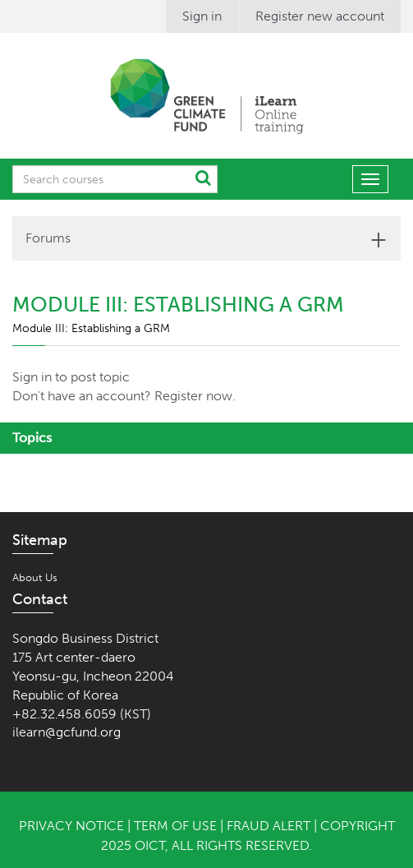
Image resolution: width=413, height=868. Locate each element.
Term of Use (175, 826)
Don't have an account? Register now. (124, 396)
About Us (35, 577)
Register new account (320, 16)
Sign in (202, 16)
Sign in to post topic (71, 377)
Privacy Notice (71, 826)
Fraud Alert (268, 826)
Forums (48, 238)
